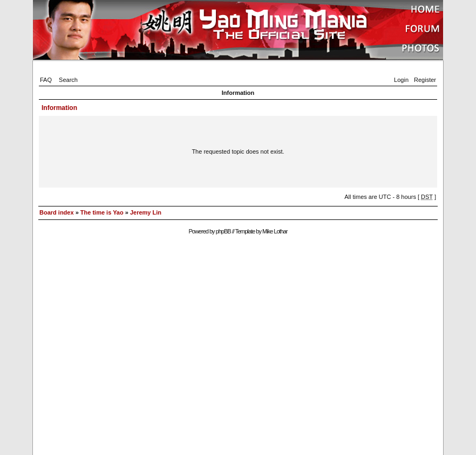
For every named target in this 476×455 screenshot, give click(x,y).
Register (425, 80)
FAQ (46, 80)
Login (401, 80)
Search (68, 80)
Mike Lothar (275, 231)
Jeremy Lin (146, 212)
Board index (57, 212)
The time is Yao (102, 212)
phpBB (223, 231)
